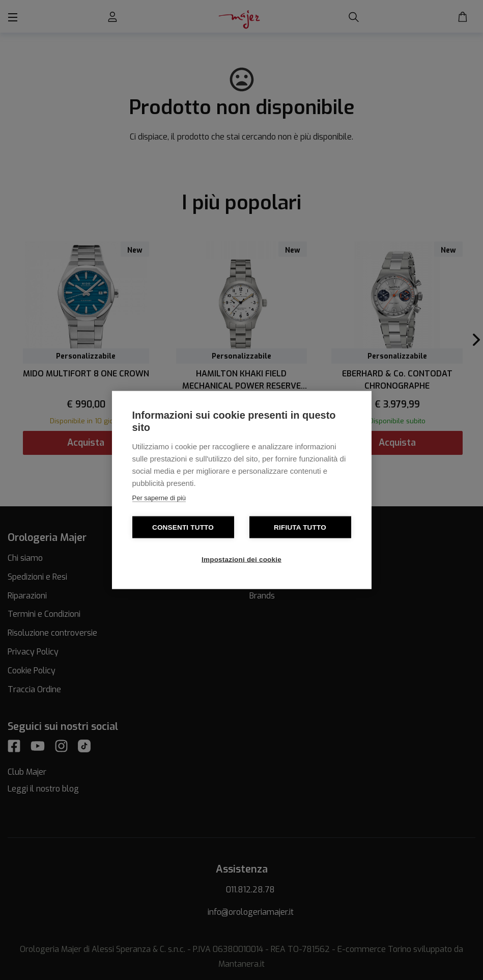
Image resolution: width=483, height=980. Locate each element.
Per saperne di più (159, 498)
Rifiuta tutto (300, 527)
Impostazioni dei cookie (241, 560)
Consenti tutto (183, 527)
